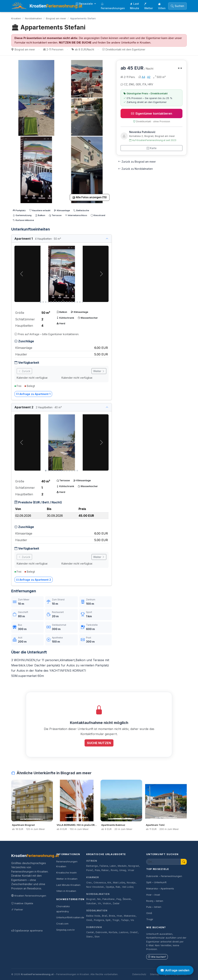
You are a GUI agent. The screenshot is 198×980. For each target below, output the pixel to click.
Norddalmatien (33, 18)
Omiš (89, 920)
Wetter (149, 6)
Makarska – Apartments (160, 888)
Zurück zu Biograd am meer (137, 162)
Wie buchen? (157, 957)
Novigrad (133, 866)
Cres (89, 883)
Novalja (131, 883)
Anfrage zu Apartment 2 (34, 580)
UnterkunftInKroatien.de (70, 917)
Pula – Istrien (154, 907)
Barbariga (92, 866)
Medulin (122, 866)
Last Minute (135, 6)
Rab (118, 887)
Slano (89, 937)
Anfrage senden (175, 970)
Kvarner (93, 877)
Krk (109, 883)
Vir (99, 903)
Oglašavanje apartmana (27, 930)
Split (108, 920)
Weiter (99, 371)
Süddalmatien (97, 911)
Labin (113, 866)
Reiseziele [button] (85, 4)
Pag (119, 899)
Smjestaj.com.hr (66, 930)
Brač (105, 916)
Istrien (92, 861)
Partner (17, 909)
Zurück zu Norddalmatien (135, 169)
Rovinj (114, 870)
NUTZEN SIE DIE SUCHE (75, 43)
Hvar (120, 916)
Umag (123, 870)
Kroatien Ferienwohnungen (29, 896)
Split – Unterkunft (156, 882)
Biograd (91, 899)
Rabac (105, 870)
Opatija (110, 887)
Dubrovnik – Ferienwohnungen (164, 876)
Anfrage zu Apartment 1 (33, 394)
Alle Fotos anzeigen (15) (90, 197)
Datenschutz (139, 974)
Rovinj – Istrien (155, 901)
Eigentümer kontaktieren (152, 113)
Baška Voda (93, 916)
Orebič (134, 932)
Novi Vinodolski (95, 887)
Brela (112, 916)
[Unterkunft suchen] (164, 862)
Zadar (116, 903)
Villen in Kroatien (66, 891)
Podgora (99, 920)
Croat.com (62, 924)
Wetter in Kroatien (67, 879)
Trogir (116, 920)
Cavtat (90, 932)
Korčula (113, 932)
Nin (99, 899)
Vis (132, 920)
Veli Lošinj (128, 887)
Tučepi (125, 920)
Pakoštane (108, 899)
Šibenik (127, 899)
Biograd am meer (56, 18)
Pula (97, 870)
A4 (143, 77)
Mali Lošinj (119, 883)
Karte (152, 148)
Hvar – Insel (153, 895)
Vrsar (131, 870)
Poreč (90, 870)
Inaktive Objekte (22, 903)
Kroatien (16, 18)
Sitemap (155, 974)
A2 (149, 77)
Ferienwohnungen (113, 6)
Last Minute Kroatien (68, 885)
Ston (97, 937)
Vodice (107, 903)
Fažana (104, 866)
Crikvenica (100, 883)
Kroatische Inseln (66, 873)
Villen (162, 6)
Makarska (130, 916)
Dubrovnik (94, 927)
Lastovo (124, 932)
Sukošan (91, 903)
